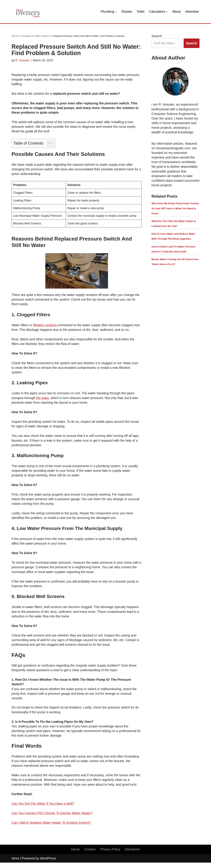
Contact (90, 855)
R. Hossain (23, 60)
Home (15, 36)
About (176, 12)
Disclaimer (133, 855)
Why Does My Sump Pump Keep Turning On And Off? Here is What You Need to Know (175, 214)
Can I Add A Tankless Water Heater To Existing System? (52, 828)
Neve (15, 864)
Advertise (192, 12)
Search (157, 36)
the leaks (43, 400)
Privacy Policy (110, 855)
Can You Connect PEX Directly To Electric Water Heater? (53, 818)
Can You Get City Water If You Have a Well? (43, 809)
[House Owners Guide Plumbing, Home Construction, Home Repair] (28, 12)
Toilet (140, 12)
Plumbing (26, 36)
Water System (42, 36)
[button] (115, 12)
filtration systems (46, 327)
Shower (126, 12)
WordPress (48, 864)
